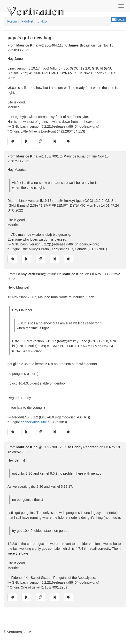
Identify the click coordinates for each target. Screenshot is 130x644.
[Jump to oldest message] (12, 141)
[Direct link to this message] (40, 141)
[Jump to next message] (54, 141)
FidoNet (27, 21)
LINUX (42, 21)
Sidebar (119, 20)
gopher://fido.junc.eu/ (36, 422)
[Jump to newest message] (69, 141)
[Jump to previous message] (26, 141)
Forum (12, 21)
